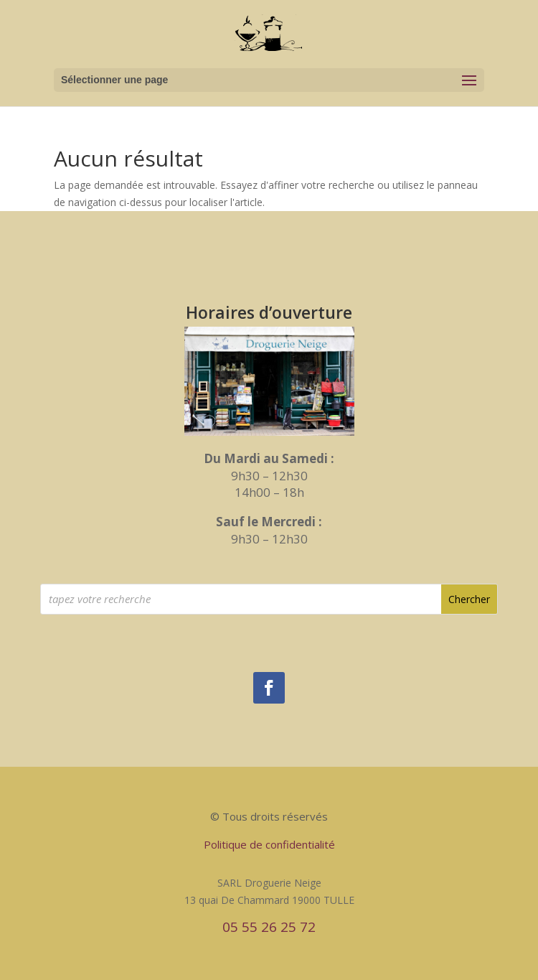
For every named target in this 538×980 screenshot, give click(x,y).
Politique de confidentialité (269, 844)
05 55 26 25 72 (269, 927)
